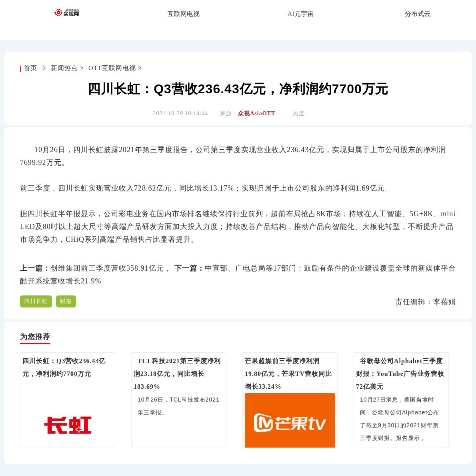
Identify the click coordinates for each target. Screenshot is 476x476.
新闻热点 (64, 68)
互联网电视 (184, 14)
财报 (66, 301)
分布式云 (418, 14)
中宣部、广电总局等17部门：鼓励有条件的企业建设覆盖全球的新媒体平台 (330, 268)
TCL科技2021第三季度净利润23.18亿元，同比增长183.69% (177, 374)
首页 (31, 68)
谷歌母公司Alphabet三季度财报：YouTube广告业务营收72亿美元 (400, 374)
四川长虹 (36, 301)
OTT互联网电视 (112, 68)
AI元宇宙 (301, 14)
